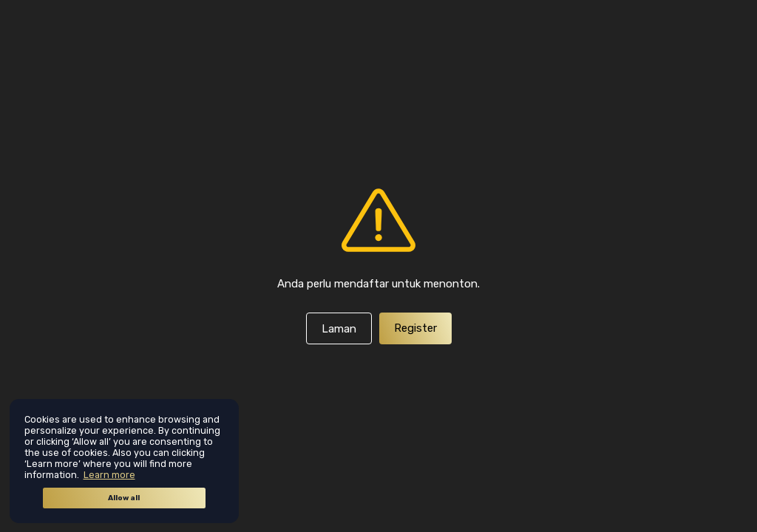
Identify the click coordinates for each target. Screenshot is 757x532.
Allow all (124, 498)
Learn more (109, 475)
